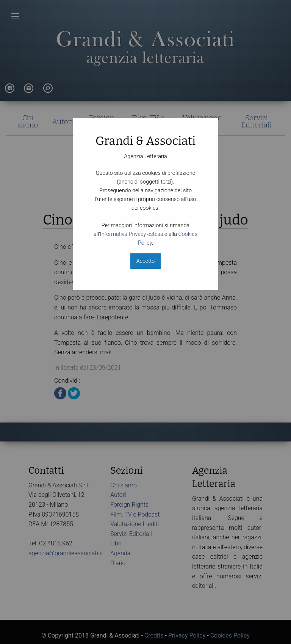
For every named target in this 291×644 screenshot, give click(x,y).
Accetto (145, 261)
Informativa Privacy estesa (132, 234)
